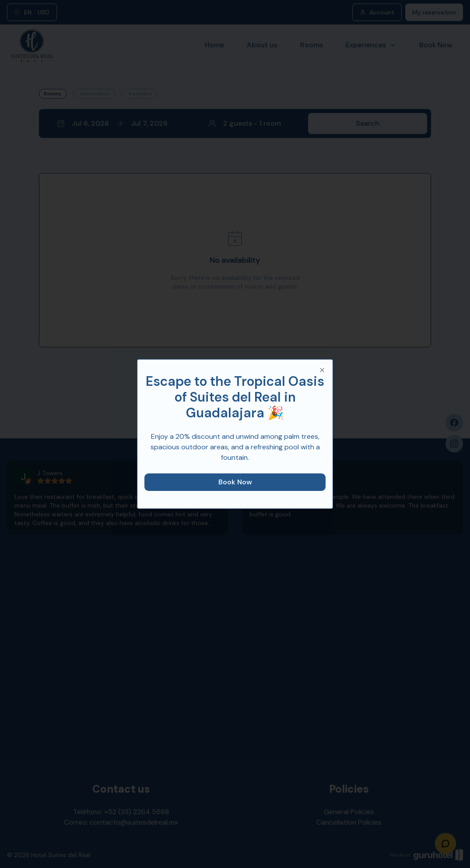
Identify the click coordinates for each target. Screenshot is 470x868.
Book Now (235, 482)
